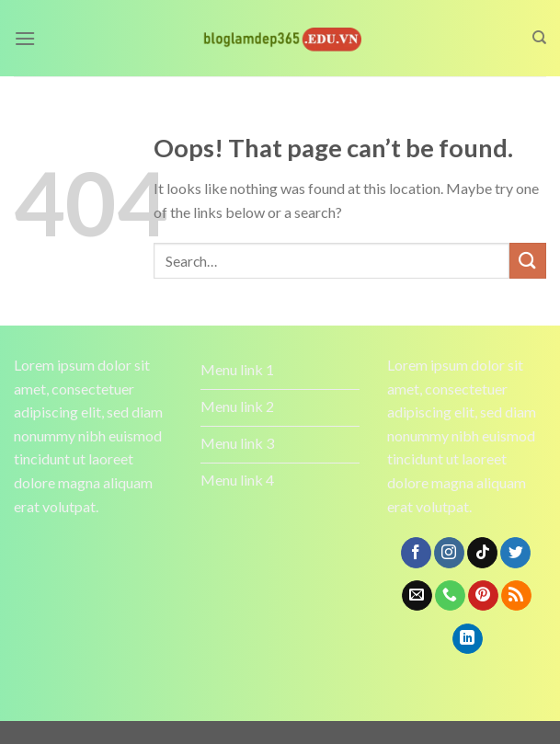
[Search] (539, 38)
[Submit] (528, 261)
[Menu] (25, 38)
